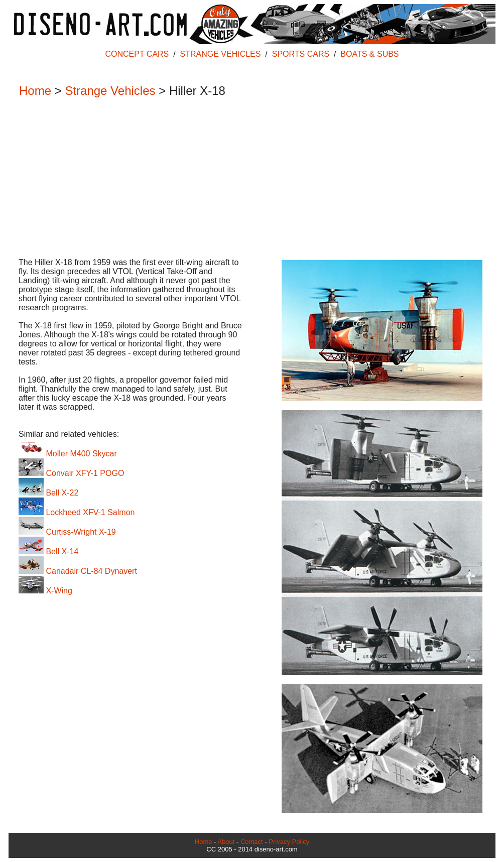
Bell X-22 (48, 493)
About (226, 842)
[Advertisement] (247, 179)
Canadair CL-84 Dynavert (78, 571)
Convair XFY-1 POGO (71, 473)
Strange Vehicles (110, 91)
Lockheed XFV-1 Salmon (77, 512)
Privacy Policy (289, 842)
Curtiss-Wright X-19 (67, 532)
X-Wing (45, 591)
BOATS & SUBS (369, 54)
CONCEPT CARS (137, 54)
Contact (252, 842)
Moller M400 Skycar (68, 454)
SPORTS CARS (301, 54)
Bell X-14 (48, 551)
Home (35, 91)
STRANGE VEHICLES (221, 54)
